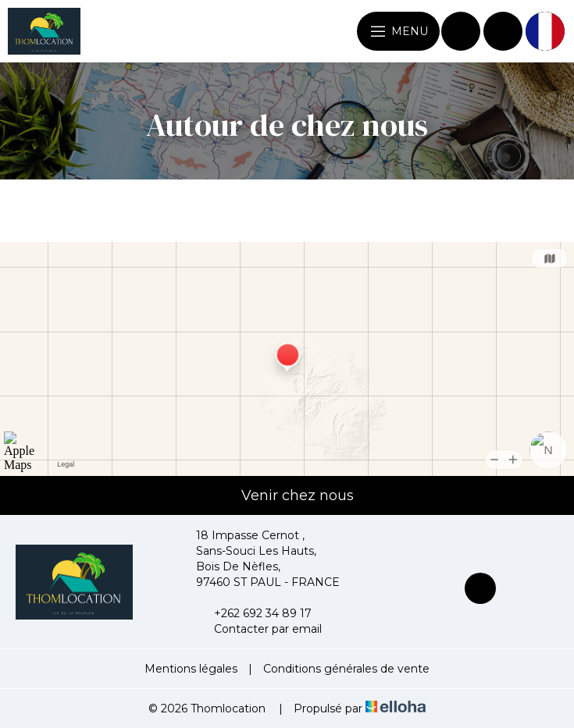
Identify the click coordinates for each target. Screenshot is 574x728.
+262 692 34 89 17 (254, 613)
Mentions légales (191, 669)
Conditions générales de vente (346, 669)
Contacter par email (259, 629)
